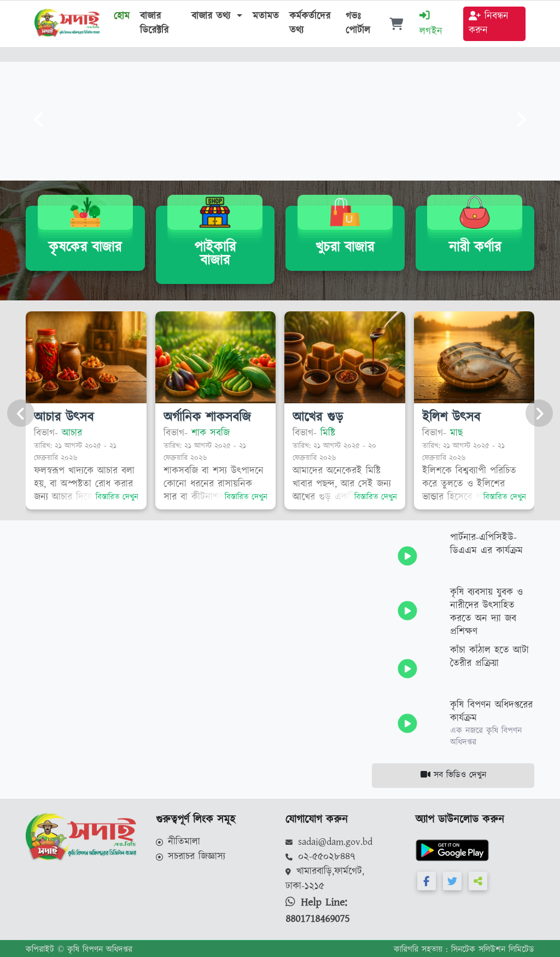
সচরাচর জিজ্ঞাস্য (191, 857)
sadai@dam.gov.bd (329, 842)
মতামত (266, 16)
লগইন (431, 25)
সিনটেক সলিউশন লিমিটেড (493, 950)
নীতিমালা (178, 842)
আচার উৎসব (64, 417)
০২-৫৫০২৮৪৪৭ (320, 857)
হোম (122, 16)
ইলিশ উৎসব (451, 417)
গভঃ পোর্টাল (358, 29)
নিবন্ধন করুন (489, 24)
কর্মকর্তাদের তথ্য (310, 24)
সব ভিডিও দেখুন (453, 775)
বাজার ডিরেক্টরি (154, 24)
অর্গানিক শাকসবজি (207, 417)
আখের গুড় (318, 417)
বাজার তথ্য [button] (213, 16)
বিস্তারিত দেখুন (117, 497)
